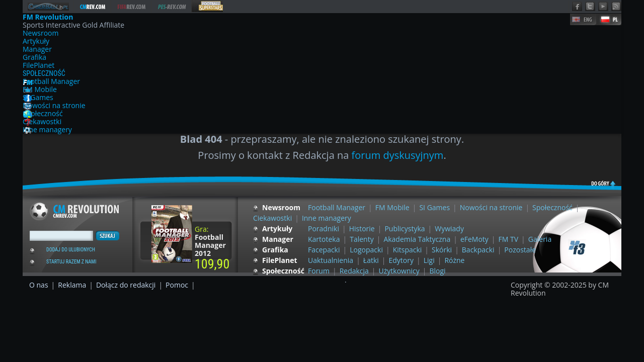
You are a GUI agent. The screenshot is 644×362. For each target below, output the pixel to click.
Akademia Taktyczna (417, 239)
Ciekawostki (42, 122)
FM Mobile (40, 89)
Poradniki (324, 229)
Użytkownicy (399, 271)
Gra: (210, 241)
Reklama (72, 285)
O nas (39, 285)
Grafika (34, 57)
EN (583, 19)
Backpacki (478, 250)
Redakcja (354, 271)
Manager (37, 49)
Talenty (361, 239)
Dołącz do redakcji (126, 285)
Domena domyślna (48, 7)
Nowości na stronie (54, 106)
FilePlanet (38, 65)
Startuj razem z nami (71, 262)
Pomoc (177, 285)
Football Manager (51, 81)
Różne (454, 260)
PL (609, 19)
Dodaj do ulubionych (71, 250)
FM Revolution (93, 7)
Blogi (438, 271)
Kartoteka (324, 239)
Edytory (401, 260)
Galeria (540, 239)
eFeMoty (474, 239)
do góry (596, 182)
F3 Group (577, 248)
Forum (319, 271)
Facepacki (324, 250)
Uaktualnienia (331, 260)
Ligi (429, 260)
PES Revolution (172, 7)
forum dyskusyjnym (398, 155)
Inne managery (47, 130)
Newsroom (41, 33)
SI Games (38, 98)
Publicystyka (405, 229)
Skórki (442, 250)
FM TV (509, 239)
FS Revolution (207, 6)
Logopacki (366, 250)
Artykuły (36, 41)
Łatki (371, 260)
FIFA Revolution (131, 7)
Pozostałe (520, 250)
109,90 (212, 264)
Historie (362, 229)
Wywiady (449, 229)
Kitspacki (408, 250)
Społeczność (44, 73)
